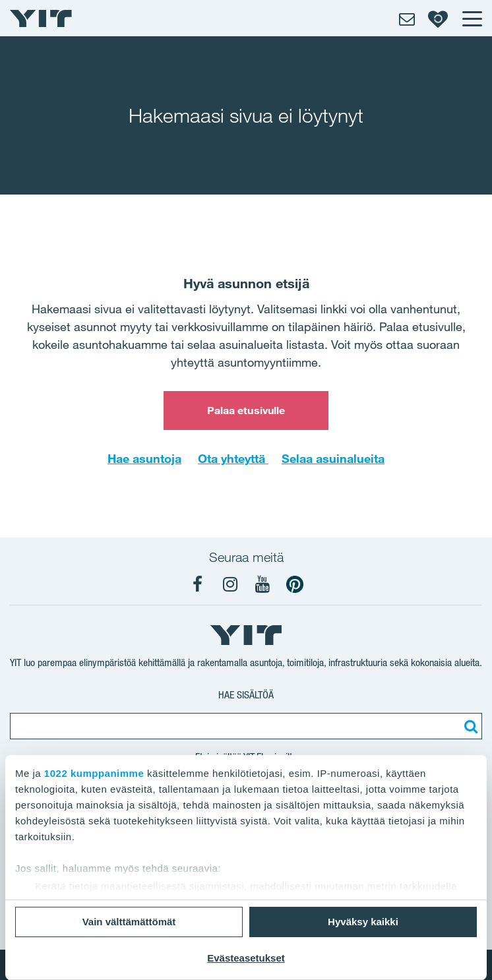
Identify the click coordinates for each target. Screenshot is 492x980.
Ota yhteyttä (233, 458)
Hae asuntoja (144, 458)
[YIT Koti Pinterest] (295, 584)
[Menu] (472, 18)
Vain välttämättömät (129, 922)
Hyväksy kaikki (363, 922)
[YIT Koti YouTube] (262, 584)
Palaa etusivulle (246, 410)
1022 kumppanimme (94, 773)
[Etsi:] (469, 726)
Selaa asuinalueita (333, 458)
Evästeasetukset (246, 958)
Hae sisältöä (246, 695)
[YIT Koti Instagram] (230, 584)
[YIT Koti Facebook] (198, 584)
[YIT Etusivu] (41, 18)
